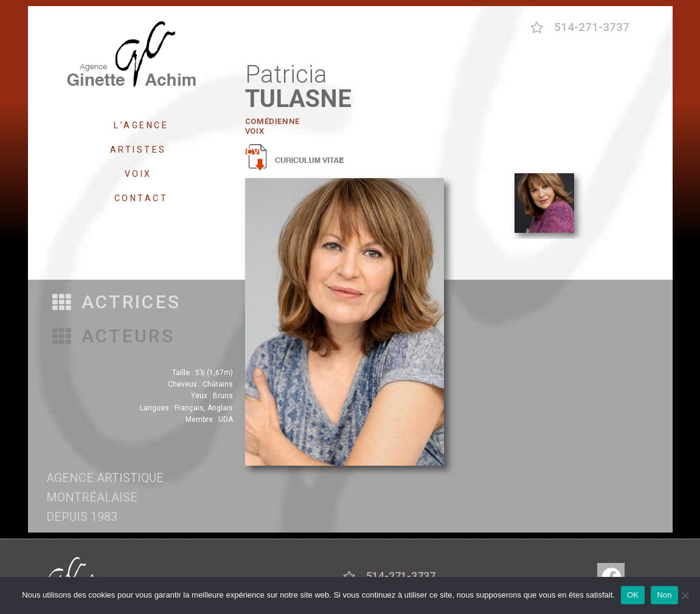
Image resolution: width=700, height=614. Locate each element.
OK (633, 595)
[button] (117, 302)
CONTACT (141, 198)
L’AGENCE (141, 125)
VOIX (141, 174)
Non (664, 595)
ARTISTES (141, 150)
